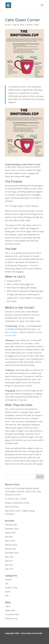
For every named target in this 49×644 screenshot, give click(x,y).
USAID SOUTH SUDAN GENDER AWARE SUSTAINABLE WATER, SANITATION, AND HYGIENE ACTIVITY (23, 492)
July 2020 (9, 537)
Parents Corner (32, 25)
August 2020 (10, 533)
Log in (8, 606)
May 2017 (9, 569)
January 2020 (10, 549)
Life (7, 584)
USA (7, 596)
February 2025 (11, 525)
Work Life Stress (12, 507)
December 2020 (12, 529)
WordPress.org (11, 618)
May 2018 (9, 557)
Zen (9, 25)
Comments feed (12, 614)
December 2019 (12, 553)
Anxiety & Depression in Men (17, 503)
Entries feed (10, 610)
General (8, 579)
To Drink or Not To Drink (16, 499)
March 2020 (10, 541)
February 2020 (11, 545)
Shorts (8, 592)
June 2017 (9, 565)
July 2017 (9, 561)
